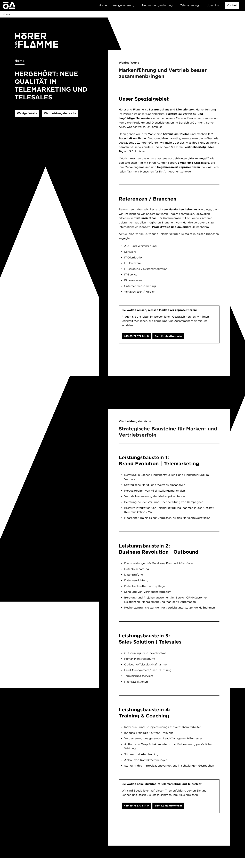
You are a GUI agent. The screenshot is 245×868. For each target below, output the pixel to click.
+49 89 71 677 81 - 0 (136, 336)
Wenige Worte (27, 113)
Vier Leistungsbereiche (60, 113)
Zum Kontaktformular (168, 336)
